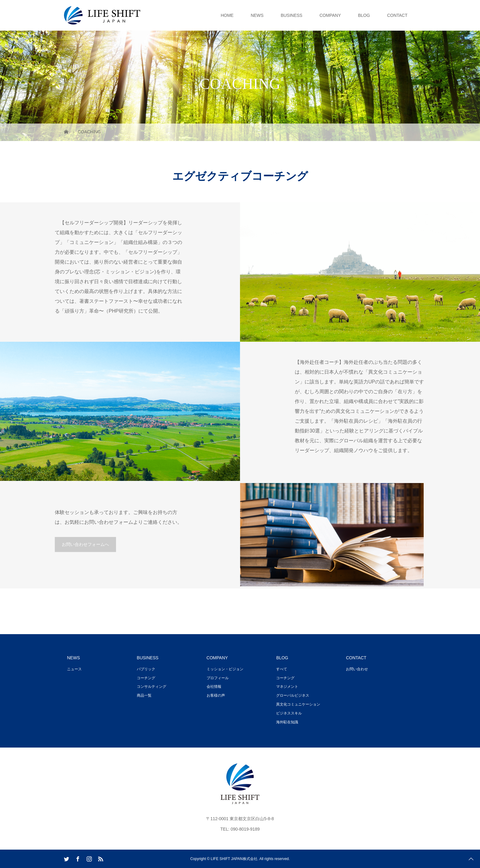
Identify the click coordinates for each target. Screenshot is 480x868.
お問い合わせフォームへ (85, 544)
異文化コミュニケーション (298, 704)
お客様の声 (216, 695)
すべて (282, 669)
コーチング (146, 678)
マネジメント (287, 687)
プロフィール (218, 678)
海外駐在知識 (287, 722)
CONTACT (397, 15)
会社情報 (214, 687)
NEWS (257, 15)
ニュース (74, 669)
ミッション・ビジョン (225, 669)
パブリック (146, 669)
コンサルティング (152, 687)
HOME (227, 15)
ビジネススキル (289, 713)
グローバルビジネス (293, 695)
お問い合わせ (357, 669)
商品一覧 (144, 695)
